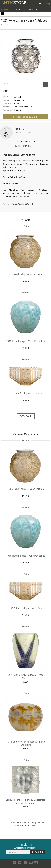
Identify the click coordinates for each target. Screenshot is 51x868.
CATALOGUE (6, 9)
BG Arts (19, 129)
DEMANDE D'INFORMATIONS (26, 117)
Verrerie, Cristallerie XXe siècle (23, 204)
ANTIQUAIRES (20, 9)
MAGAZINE (33, 9)
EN (44, 4)
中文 (48, 4)
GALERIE (17, 146)
